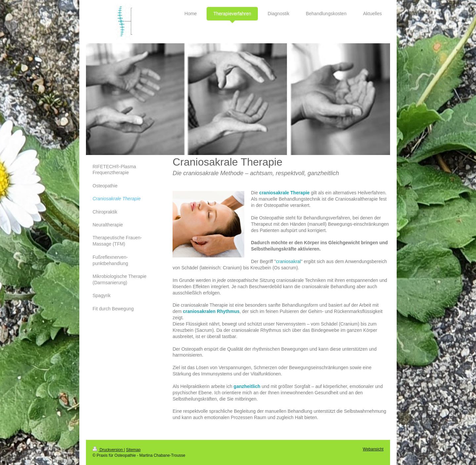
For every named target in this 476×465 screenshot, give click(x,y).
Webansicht (373, 449)
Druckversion (108, 450)
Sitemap (133, 450)
